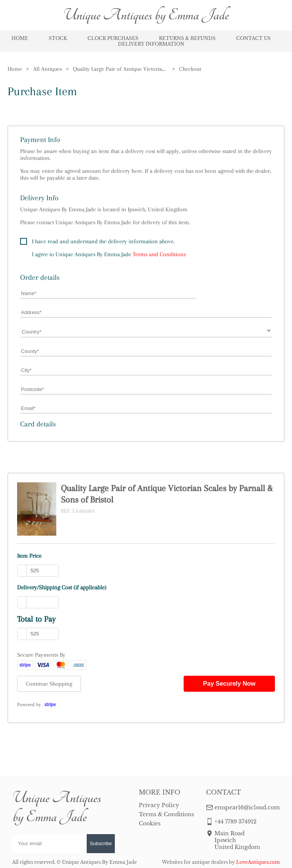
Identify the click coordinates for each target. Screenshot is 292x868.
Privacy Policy (159, 805)
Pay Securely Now (229, 684)
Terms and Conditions (159, 254)
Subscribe (101, 843)
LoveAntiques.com (258, 862)
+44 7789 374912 (236, 822)
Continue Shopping (49, 684)
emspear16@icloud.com (247, 807)
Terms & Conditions (166, 814)
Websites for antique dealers (195, 862)
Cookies (150, 823)
